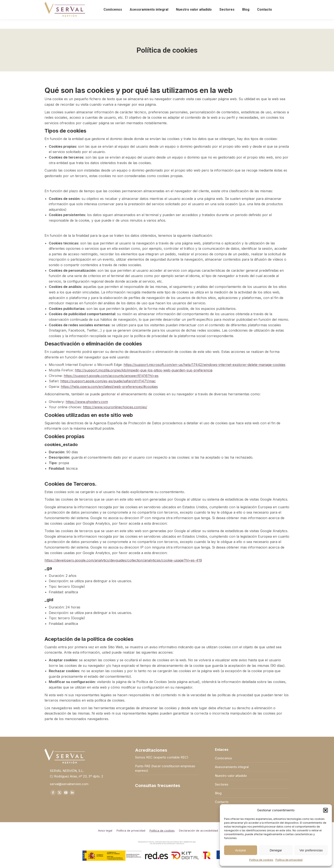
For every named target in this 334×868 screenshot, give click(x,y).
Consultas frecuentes (158, 786)
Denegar (276, 850)
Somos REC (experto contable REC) (162, 757)
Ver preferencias (311, 850)
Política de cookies (261, 860)
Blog (218, 793)
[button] (325, 810)
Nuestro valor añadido (231, 776)
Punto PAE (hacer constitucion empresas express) (165, 768)
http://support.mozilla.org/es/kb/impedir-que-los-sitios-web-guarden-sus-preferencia (144, 370)
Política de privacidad (289, 860)
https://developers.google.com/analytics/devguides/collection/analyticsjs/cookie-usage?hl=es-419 (123, 560)
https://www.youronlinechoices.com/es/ (115, 407)
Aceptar (241, 850)
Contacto (222, 802)
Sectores (222, 784)
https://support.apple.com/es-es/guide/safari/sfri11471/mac (108, 381)
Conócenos (223, 758)
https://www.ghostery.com (87, 402)
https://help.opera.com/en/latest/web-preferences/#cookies (109, 387)
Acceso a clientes (276, 5)
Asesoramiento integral (232, 767)
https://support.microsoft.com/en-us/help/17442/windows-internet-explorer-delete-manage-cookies (204, 365)
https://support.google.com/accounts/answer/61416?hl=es (111, 376)
